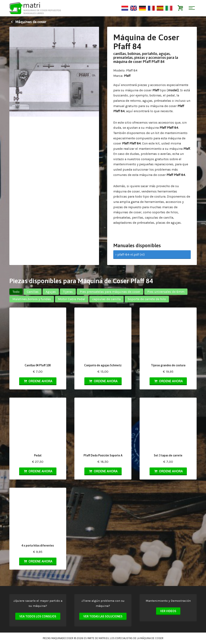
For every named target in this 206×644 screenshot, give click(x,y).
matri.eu (104, 638)
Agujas (51, 292)
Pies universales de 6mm (166, 292)
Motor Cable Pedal (72, 299)
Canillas (33, 292)
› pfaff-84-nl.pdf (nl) (130, 254)
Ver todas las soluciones (103, 616)
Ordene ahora (38, 381)
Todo (16, 292)
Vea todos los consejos (38, 616)
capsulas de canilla (106, 299)
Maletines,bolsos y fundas (32, 299)
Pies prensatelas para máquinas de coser (110, 292)
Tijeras (68, 292)
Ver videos (168, 611)
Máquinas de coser (28, 22)
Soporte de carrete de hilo (147, 299)
